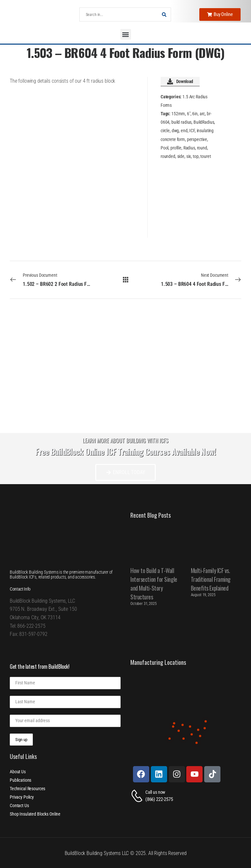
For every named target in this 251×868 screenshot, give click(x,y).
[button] (126, 34)
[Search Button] (164, 14)
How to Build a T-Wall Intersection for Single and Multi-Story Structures (154, 584)
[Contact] (138, 796)
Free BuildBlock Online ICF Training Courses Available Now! (125, 451)
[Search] (119, 14)
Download (180, 81)
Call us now (155, 792)
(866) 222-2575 (159, 799)
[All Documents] (126, 280)
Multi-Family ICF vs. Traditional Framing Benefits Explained (211, 579)
